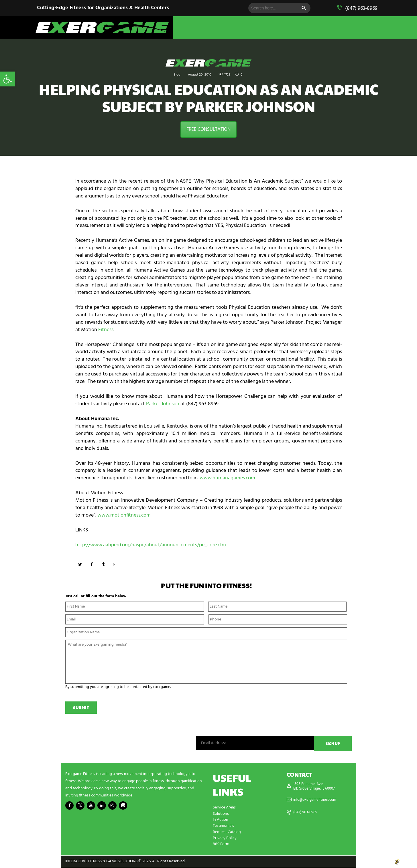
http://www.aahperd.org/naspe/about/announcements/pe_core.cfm (151, 545)
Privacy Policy (225, 839)
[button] (7, 79)
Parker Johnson (163, 404)
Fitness (106, 330)
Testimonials (223, 827)
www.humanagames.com (227, 478)
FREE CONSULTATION (208, 129)
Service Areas (224, 809)
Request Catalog (227, 833)
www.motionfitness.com (124, 515)
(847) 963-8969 (361, 8)
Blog (174, 75)
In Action (221, 821)
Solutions (221, 815)
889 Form (221, 845)
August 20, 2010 (199, 75)
